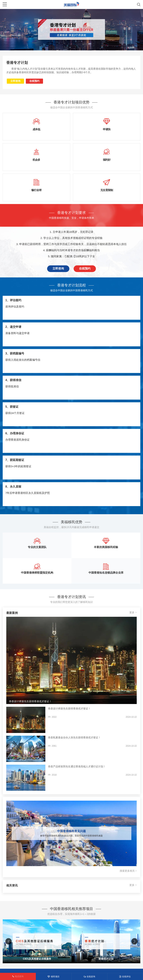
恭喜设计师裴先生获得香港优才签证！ (30, 701)
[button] (134, 941)
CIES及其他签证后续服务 (37, 959)
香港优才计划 (106, 959)
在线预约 (34, 81)
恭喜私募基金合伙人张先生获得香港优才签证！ (74, 737)
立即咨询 (15, 81)
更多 (133, 613)
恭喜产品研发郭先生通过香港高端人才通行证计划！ (77, 766)
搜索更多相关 (128, 871)
